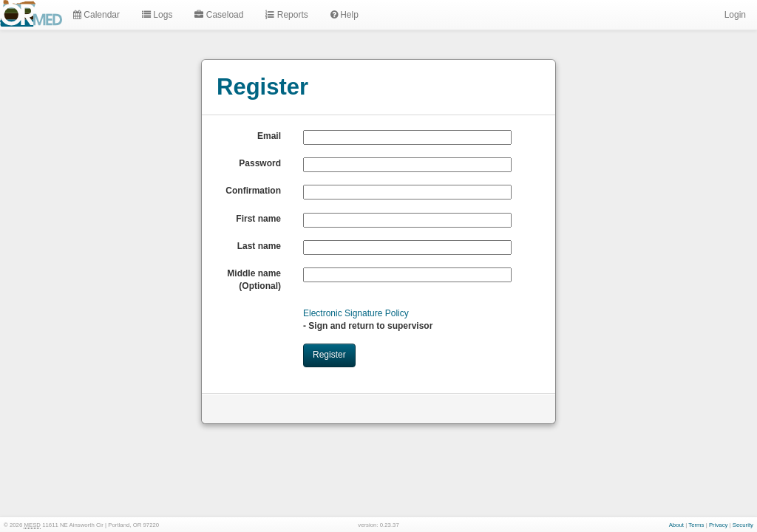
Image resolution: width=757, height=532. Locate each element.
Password (260, 163)
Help (344, 15)
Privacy (719, 525)
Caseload (219, 15)
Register (329, 355)
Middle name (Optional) (254, 280)
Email (269, 136)
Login (734, 15)
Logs (157, 15)
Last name (259, 246)
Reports (286, 15)
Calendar (96, 15)
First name (258, 219)
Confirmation (253, 191)
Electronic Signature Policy (356, 313)
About (676, 525)
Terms (696, 525)
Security (743, 525)
